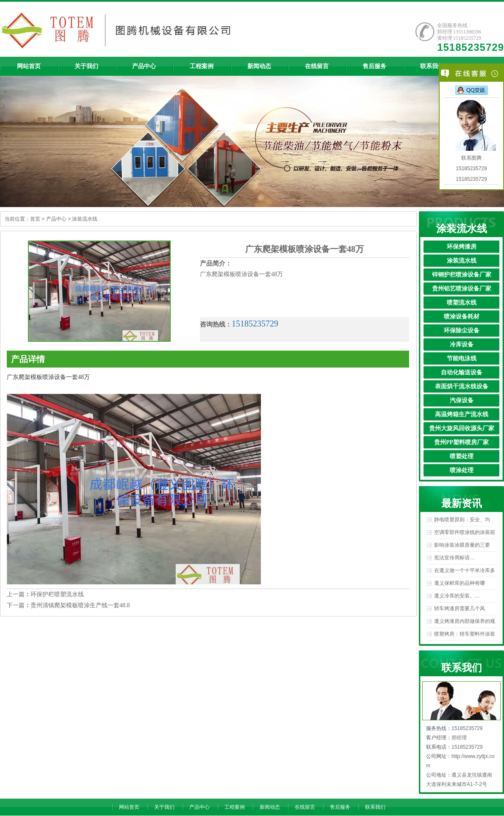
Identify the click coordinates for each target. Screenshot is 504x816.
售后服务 (340, 807)
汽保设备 (462, 400)
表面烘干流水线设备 (462, 386)
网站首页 (129, 807)
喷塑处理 (462, 456)
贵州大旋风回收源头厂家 (462, 428)
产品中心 (56, 219)
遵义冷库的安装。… (457, 596)
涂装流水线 (85, 219)
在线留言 (305, 807)
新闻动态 (270, 807)
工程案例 (235, 807)
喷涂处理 (462, 470)
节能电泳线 (462, 358)
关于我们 (164, 807)
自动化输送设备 (462, 372)
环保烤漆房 (462, 247)
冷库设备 (462, 344)
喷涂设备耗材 (462, 317)
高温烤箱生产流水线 (462, 414)
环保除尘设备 (462, 331)
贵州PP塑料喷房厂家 (461, 442)
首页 (35, 219)
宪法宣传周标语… (454, 558)
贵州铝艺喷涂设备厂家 (462, 289)
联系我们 (375, 807)
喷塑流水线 (462, 303)
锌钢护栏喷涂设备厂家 (462, 275)
